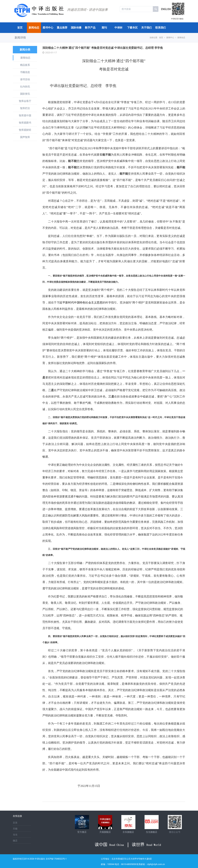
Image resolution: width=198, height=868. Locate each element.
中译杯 (118, 28)
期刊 (104, 28)
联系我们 (161, 28)
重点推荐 (62, 28)
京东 (15, 823)
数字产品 (90, 28)
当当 (15, 835)
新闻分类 (25, 50)
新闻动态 (34, 28)
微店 (15, 841)
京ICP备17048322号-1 (56, 859)
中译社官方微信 (177, 19)
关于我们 (146, 28)
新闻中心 (170, 38)
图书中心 (48, 28)
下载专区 (132, 28)
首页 (20, 28)
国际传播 (76, 28)
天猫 (15, 829)
